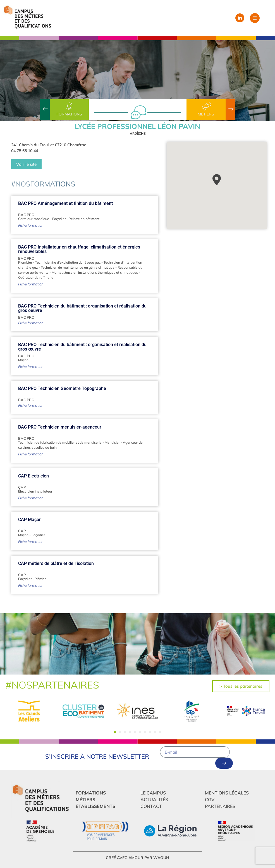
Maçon (23, 360)
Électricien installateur (35, 491)
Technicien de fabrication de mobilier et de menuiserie (60, 442)
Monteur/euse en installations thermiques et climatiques (95, 272)
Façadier (59, 219)
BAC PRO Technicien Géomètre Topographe (62, 388)
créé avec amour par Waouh (137, 858)
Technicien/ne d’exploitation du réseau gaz (68, 262)
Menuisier (112, 442)
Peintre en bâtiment (84, 219)
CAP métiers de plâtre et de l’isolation (56, 563)
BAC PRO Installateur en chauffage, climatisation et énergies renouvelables (79, 249)
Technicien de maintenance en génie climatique (78, 267)
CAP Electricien (34, 476)
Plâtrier (40, 579)
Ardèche (138, 133)
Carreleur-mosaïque (34, 219)
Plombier (25, 262)
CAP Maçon (30, 520)
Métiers (206, 114)
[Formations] (69, 106)
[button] (255, 18)
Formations (69, 114)
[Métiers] (206, 106)
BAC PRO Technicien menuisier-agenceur (60, 427)
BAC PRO (26, 215)
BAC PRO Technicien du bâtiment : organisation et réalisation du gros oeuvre (82, 308)
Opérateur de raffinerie (36, 277)
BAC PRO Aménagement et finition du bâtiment (65, 203)
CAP (22, 487)
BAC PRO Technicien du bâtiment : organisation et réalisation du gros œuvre (82, 347)
